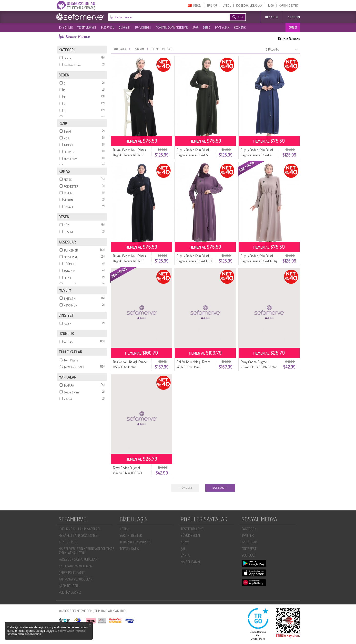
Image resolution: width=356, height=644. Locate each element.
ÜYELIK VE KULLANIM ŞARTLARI (79, 529)
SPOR (195, 27)
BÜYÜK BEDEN (143, 27)
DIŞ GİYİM (124, 27)
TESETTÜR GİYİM (87, 27)
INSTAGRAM (249, 542)
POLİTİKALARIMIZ (70, 592)
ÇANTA (185, 555)
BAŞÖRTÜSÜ (107, 27)
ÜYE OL (227, 5)
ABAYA (185, 542)
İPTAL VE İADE (68, 542)
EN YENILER (66, 27)
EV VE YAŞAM (222, 27)
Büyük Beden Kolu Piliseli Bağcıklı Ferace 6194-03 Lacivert (129, 261)
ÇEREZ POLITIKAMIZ (72, 573)
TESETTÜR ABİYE (192, 529)
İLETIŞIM (125, 529)
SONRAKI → (220, 488)
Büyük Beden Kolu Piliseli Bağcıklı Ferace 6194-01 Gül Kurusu (194, 261)
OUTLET (293, 27)
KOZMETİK (240, 27)
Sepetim (294, 17)
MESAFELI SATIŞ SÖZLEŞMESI (78, 535)
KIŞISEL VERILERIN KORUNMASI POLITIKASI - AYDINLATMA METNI (88, 551)
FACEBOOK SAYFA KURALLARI (78, 559)
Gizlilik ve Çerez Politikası (70, 631)
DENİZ (207, 27)
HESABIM (272, 17)
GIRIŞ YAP (212, 5)
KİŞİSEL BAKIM (190, 562)
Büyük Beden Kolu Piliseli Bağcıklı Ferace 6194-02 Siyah (129, 155)
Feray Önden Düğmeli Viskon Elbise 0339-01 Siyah (128, 473)
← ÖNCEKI (185, 488)
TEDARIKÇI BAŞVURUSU (136, 542)
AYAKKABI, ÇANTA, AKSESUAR (172, 27)
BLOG (271, 5)
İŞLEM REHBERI (69, 586)
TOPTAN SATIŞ (129, 549)
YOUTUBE (248, 555)
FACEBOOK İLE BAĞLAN (249, 5)
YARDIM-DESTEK (288, 5)
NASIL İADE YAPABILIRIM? (75, 566)
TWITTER (248, 535)
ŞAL (183, 549)
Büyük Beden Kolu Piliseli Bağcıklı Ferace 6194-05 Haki (193, 155)
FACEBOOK (249, 529)
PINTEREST (249, 549)
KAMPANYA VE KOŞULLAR (75, 579)
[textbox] (162, 17)
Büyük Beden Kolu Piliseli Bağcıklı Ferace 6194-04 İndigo (257, 155)
